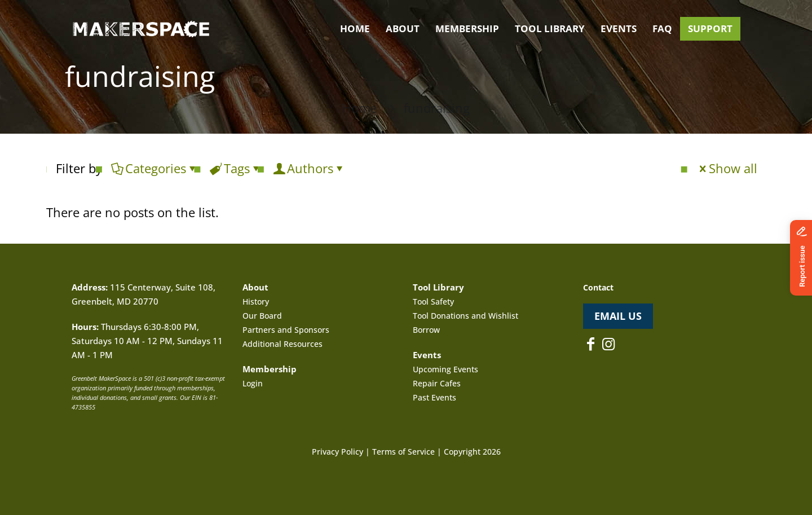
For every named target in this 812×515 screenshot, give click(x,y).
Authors (309, 168)
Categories (155, 168)
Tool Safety (433, 301)
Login (253, 383)
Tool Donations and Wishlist (465, 316)
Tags (236, 168)
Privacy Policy (337, 452)
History (256, 301)
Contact (598, 287)
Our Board (262, 316)
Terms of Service (403, 452)
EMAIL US (618, 316)
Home (359, 108)
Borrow (426, 330)
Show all (727, 168)
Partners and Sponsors (286, 330)
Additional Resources (283, 344)
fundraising (437, 108)
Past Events (434, 397)
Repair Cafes (437, 383)
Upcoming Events (445, 369)
